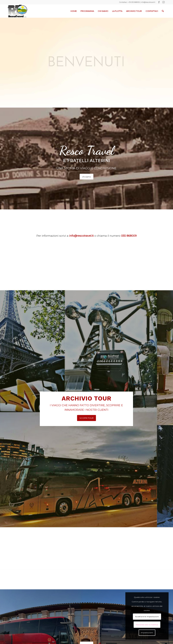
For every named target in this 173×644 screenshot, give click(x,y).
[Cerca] (163, 11)
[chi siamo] (86, 177)
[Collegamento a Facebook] (159, 2)
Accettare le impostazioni (147, 617)
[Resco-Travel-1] (18, 11)
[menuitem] (74, 11)
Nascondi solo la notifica (147, 625)
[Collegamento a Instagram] (163, 2)
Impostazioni (147, 633)
